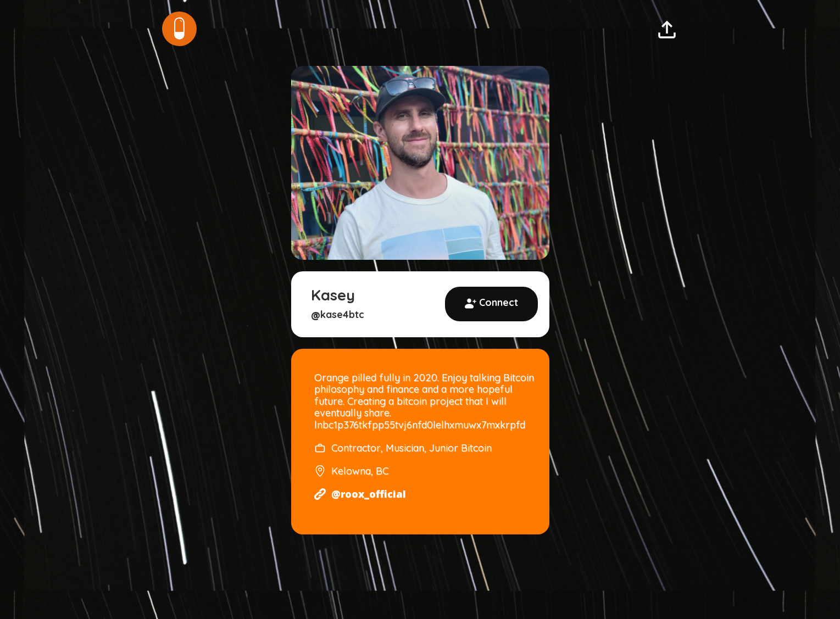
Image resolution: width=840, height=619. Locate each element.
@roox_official (369, 494)
